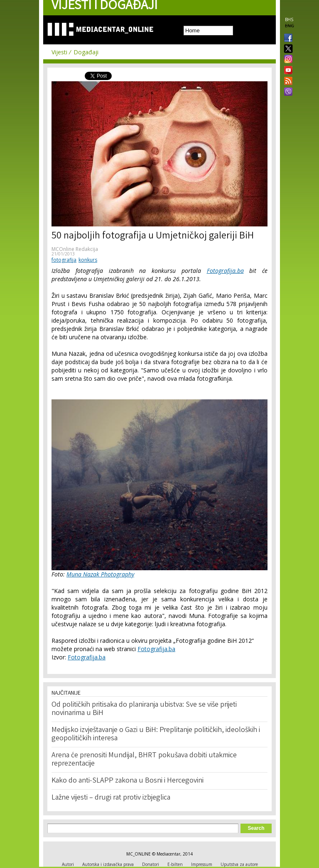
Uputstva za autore (239, 864)
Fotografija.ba (225, 271)
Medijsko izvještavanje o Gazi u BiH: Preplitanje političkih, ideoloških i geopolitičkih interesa (156, 734)
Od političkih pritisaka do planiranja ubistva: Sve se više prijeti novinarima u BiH (144, 709)
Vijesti (59, 52)
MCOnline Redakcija (75, 249)
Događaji (86, 52)
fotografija (64, 260)
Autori (68, 864)
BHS (289, 19)
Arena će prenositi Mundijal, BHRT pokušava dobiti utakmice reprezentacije (144, 760)
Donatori (151, 864)
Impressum (202, 864)
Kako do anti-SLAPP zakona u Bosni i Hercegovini (128, 781)
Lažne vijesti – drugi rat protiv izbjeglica (111, 798)
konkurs (88, 260)
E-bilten (175, 864)
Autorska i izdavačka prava (108, 864)
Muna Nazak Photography (100, 574)
